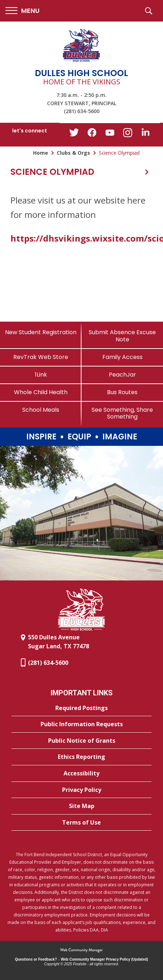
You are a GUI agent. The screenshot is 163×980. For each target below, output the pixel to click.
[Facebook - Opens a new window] (92, 135)
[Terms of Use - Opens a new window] (81, 823)
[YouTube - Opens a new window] (110, 134)
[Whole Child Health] (41, 392)
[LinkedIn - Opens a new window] (146, 134)
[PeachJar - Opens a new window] (122, 375)
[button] (22, 11)
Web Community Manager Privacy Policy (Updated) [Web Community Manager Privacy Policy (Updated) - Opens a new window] (105, 959)
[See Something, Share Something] (122, 413)
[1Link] (41, 375)
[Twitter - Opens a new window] (74, 134)
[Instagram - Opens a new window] (128, 135)
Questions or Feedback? (36, 959)
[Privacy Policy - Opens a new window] (81, 790)
